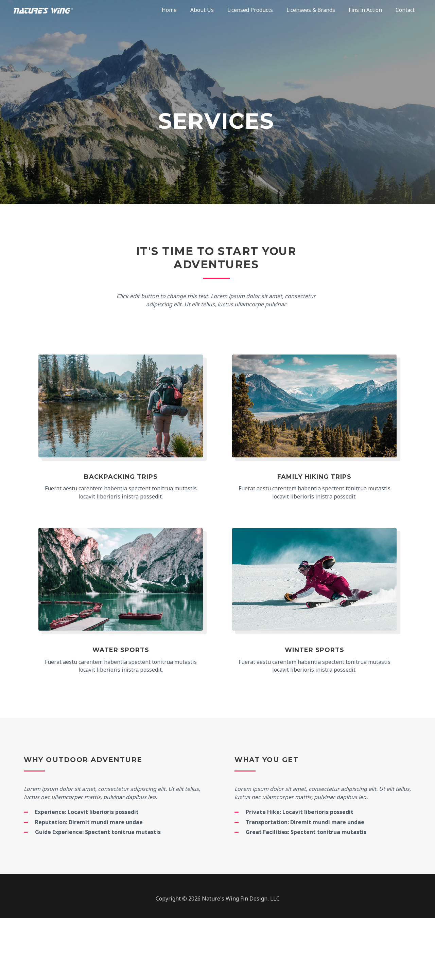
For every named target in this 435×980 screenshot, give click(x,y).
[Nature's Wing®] (48, 10)
